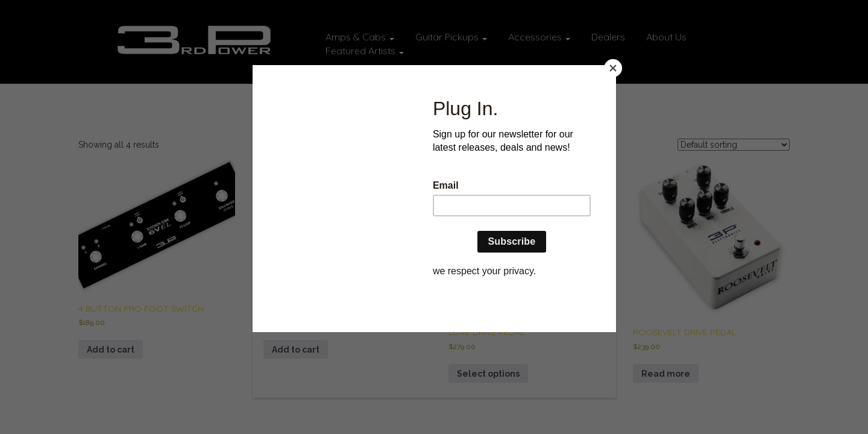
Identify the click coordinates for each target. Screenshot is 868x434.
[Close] (613, 68)
